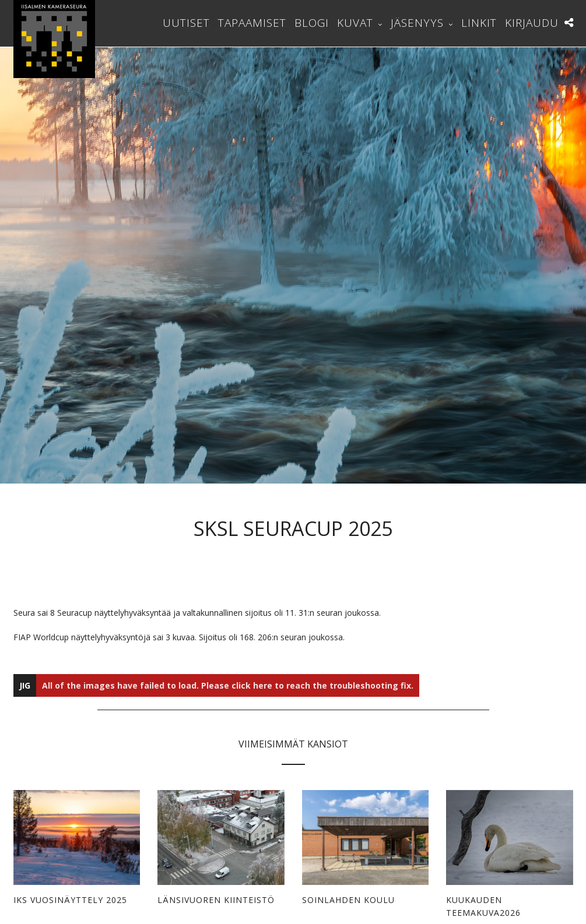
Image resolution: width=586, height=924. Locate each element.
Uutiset (186, 23)
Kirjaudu (532, 23)
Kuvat (355, 23)
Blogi (312, 23)
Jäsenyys (417, 23)
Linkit (479, 23)
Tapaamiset (252, 23)
